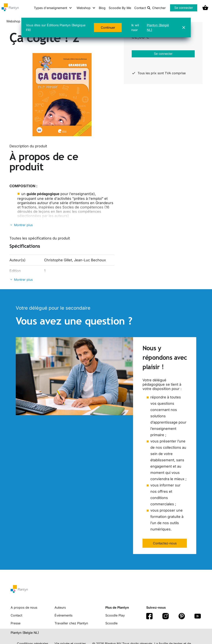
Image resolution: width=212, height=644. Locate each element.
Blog (102, 8)
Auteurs (60, 607)
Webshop (13, 21)
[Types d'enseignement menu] (53, 8)
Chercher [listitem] (156, 8)
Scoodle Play (115, 615)
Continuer (108, 28)
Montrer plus (23, 225)
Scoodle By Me (120, 8)
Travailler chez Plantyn (71, 623)
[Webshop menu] (86, 8)
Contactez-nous (165, 543)
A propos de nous (24, 607)
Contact (140, 8)
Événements (63, 615)
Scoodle (111, 623)
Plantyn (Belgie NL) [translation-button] (25, 633)
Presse (16, 623)
